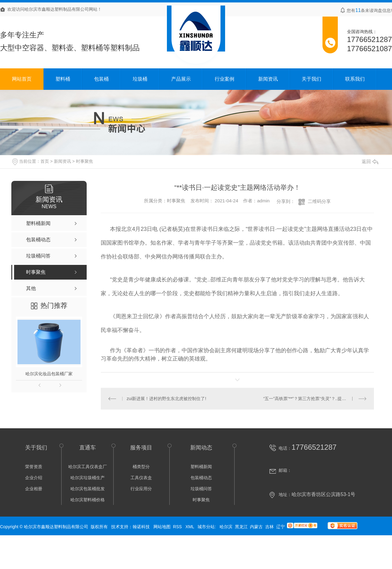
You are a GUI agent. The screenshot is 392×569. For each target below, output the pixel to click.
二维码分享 (319, 201)
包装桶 (101, 79)
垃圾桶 (140, 79)
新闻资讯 (268, 79)
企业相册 (34, 489)
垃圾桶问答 (201, 489)
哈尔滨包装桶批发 (88, 489)
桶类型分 (141, 467)
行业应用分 (141, 489)
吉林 (269, 527)
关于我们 (311, 79)
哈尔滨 (226, 527)
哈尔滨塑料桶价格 (88, 500)
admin (263, 201)
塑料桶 (63, 79)
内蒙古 (256, 527)
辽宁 (281, 527)
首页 (45, 161)
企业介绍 (34, 478)
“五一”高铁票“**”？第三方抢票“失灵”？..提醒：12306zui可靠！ (315, 399)
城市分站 (206, 527)
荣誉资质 (34, 467)
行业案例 (224, 79)
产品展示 (181, 79)
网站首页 (22, 79)
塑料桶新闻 (201, 467)
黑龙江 (241, 527)
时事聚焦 (85, 161)
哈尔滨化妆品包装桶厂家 (49, 374)
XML (190, 527)
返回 (370, 161)
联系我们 (355, 79)
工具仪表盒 (141, 478)
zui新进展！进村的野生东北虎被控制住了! (167, 399)
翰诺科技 (141, 527)
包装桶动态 (201, 478)
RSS (178, 527)
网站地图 (162, 527)
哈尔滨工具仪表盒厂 (88, 467)
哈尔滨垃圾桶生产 (88, 478)
